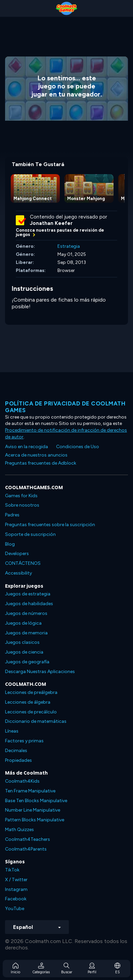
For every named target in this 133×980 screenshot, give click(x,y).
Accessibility (18, 573)
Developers (17, 554)
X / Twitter (16, 880)
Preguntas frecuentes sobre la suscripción (50, 525)
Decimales (16, 751)
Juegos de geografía (27, 662)
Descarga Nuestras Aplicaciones (40, 672)
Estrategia (69, 246)
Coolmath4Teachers (28, 839)
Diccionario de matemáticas (36, 721)
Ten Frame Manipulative (30, 791)
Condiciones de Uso (78, 447)
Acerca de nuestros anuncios (36, 455)
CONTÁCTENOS (23, 563)
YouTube (15, 909)
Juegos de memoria (26, 633)
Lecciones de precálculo (31, 712)
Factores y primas (24, 741)
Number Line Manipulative (33, 810)
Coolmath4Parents (26, 849)
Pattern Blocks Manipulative (35, 820)
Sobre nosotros (22, 505)
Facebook (16, 899)
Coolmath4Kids (22, 781)
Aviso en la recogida (27, 447)
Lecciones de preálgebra (31, 692)
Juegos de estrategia (28, 594)
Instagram (16, 889)
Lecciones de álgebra (28, 702)
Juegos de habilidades (29, 604)
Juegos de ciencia (24, 652)
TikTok (12, 870)
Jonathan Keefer (51, 223)
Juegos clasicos (22, 642)
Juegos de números (26, 613)
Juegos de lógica (23, 623)
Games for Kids (21, 496)
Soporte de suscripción (30, 534)
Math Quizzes (19, 830)
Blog (10, 544)
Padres (12, 515)
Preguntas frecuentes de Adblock (41, 463)
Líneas (12, 731)
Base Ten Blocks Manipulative (36, 801)
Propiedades (18, 760)
